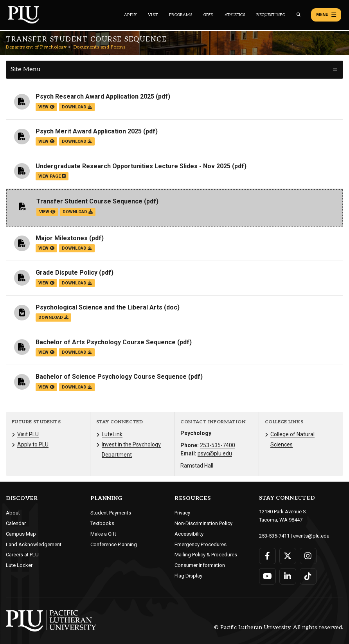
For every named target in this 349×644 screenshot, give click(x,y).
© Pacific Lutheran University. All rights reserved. (279, 627)
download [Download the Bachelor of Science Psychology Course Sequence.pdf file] (77, 387)
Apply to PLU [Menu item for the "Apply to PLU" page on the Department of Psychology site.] (33, 444)
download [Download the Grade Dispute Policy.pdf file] (77, 283)
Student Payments (111, 513)
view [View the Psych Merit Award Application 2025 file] (46, 141)
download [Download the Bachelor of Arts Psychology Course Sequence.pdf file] (77, 352)
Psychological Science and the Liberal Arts (99, 307)
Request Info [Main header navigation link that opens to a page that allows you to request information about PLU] (271, 15)
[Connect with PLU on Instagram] (308, 556)
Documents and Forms (100, 47)
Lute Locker (19, 565)
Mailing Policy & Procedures (206, 555)
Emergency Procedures (201, 544)
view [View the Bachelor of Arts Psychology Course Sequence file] (46, 352)
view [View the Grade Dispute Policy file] (46, 283)
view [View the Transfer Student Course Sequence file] (47, 212)
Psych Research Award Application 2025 (95, 96)
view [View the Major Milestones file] (46, 248)
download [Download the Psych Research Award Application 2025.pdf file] (77, 107)
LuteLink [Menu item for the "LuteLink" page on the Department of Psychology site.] (112, 434)
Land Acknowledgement (34, 544)
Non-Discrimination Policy (203, 523)
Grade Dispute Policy (67, 273)
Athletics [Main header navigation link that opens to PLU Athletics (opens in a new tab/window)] (235, 15)
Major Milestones (62, 238)
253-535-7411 (274, 536)
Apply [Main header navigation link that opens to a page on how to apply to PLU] (130, 15)
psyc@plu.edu (215, 453)
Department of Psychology (36, 47)
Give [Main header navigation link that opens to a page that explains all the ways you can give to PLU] (208, 15)
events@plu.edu (311, 536)
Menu (326, 15)
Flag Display (188, 576)
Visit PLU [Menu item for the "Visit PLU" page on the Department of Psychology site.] (28, 434)
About (13, 513)
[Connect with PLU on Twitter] (288, 556)
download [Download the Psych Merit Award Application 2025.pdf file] (77, 141)
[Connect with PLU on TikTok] (308, 576)
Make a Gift (103, 534)
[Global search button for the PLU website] (299, 15)
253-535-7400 (218, 445)
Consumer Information (200, 565)
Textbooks (102, 523)
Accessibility (189, 534)
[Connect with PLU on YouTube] (267, 576)
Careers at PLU (22, 555)
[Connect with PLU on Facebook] (267, 556)
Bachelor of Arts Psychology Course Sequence (106, 342)
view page (52, 176)
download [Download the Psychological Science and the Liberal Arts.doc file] (53, 318)
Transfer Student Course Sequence (89, 201)
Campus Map (21, 534)
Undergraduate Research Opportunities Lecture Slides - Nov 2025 (133, 166)
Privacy (182, 513)
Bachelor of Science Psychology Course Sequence (111, 377)
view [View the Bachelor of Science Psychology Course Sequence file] (46, 387)
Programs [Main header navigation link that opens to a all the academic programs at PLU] (181, 15)
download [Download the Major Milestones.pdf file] (77, 248)
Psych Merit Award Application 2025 (89, 131)
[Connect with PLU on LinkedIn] (288, 576)
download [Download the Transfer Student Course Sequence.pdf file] (78, 212)
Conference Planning (114, 544)
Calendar (16, 523)
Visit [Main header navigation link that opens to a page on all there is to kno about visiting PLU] (153, 15)
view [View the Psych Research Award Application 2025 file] (46, 107)
